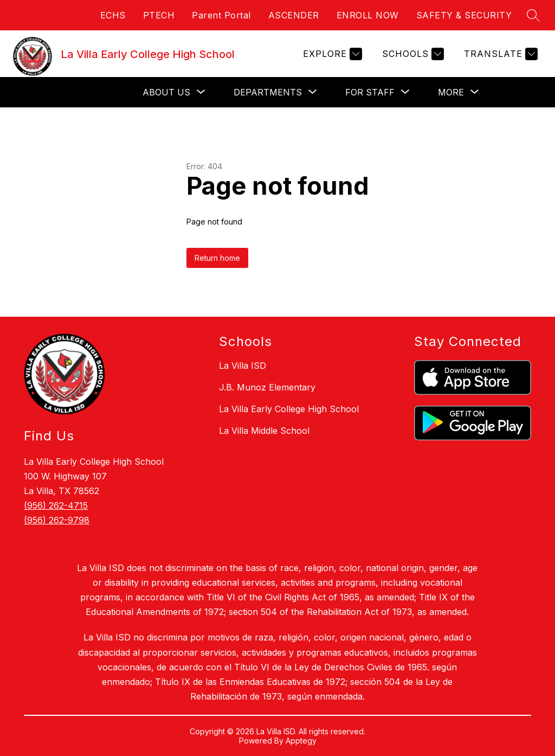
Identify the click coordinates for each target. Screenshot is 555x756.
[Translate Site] (499, 54)
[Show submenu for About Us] (166, 92)
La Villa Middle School (264, 431)
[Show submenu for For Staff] (370, 92)
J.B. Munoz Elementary (267, 387)
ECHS (113, 15)
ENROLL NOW (368, 15)
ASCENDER (294, 15)
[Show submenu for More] (451, 92)
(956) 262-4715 (56, 505)
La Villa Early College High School (289, 409)
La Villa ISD (243, 366)
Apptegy (301, 741)
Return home (217, 258)
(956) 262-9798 (57, 520)
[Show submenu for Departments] (268, 92)
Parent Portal (221, 15)
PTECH (159, 15)
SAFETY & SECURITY (464, 15)
